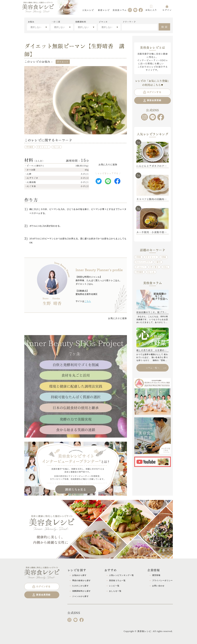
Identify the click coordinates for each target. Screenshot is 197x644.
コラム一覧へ (156, 368)
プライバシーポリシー (163, 580)
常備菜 (30, 147)
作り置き (155, 267)
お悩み (31, 22)
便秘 (164, 257)
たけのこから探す (80, 586)
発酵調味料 (81, 22)
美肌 (139, 257)
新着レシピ (104, 10)
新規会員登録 (152, 100)
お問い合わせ (158, 586)
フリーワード (129, 22)
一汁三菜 (56, 22)
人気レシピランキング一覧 (121, 575)
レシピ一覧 (114, 586)
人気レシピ (88, 10)
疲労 (159, 262)
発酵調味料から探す (82, 591)
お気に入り (151, 8)
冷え (166, 267)
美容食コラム (119, 10)
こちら (88, 301)
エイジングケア (144, 262)
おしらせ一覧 (115, 591)
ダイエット (44, 147)
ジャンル (103, 22)
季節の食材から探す (82, 580)
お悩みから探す (79, 575)
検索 (165, 27)
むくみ (57, 147)
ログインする (152, 92)
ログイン (167, 8)
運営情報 (156, 575)
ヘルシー (141, 267)
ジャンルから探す (80, 596)
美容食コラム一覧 (117, 580)
